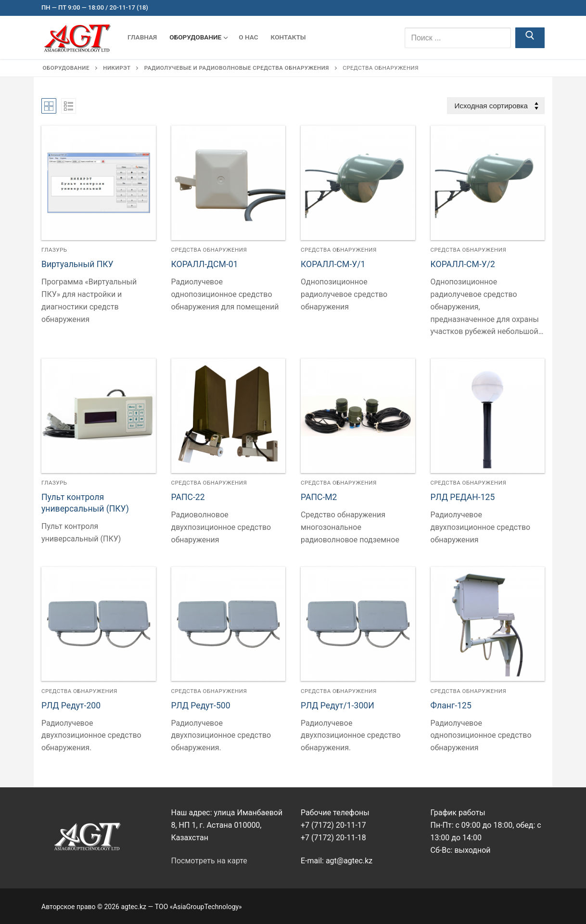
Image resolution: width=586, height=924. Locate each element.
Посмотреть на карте (209, 861)
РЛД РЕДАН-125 (463, 497)
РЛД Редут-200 (71, 706)
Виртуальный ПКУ (77, 264)
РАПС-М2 (319, 497)
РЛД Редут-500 (201, 706)
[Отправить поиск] (530, 38)
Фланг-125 (451, 706)
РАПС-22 (188, 497)
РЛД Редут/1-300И (338, 706)
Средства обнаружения (209, 250)
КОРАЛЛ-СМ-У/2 (463, 264)
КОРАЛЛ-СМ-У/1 (333, 264)
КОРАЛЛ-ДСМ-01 (205, 264)
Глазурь (54, 250)
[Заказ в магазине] (496, 106)
